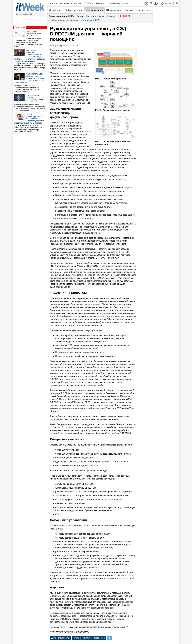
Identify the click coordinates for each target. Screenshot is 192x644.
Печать (76, 638)
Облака (129, 10)
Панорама (20, 27)
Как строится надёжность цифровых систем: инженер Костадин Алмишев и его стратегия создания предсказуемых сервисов (30, 56)
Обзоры (64, 3)
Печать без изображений (94, 638)
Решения (112, 16)
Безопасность (143, 10)
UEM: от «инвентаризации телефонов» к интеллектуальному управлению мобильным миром (29, 119)
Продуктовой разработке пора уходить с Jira (33, 33)
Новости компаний (95, 16)
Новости (53, 3)
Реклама (100, 3)
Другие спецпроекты (60, 638)
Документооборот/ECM (25, 14)
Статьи (80, 16)
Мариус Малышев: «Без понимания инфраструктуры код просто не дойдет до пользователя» (29, 78)
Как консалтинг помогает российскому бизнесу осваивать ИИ (36, 98)
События (76, 3)
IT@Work (88, 3)
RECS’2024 (124, 16)
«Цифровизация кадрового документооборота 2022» (75, 20)
